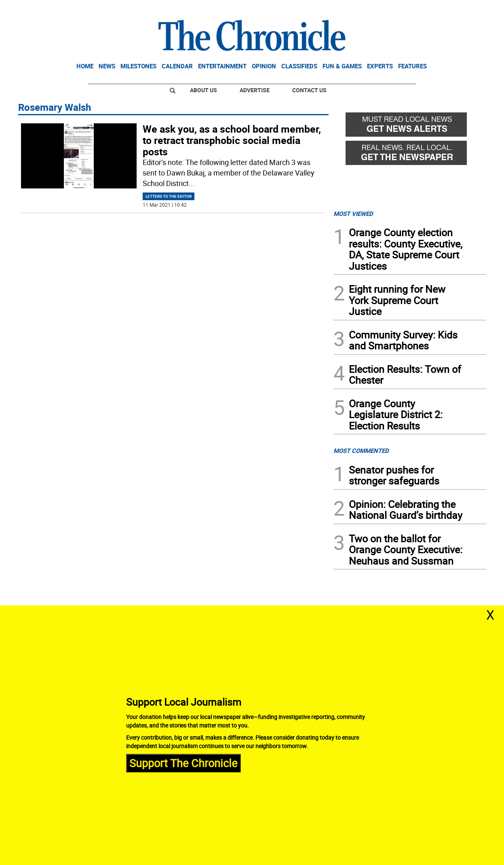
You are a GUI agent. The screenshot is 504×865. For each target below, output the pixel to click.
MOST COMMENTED (361, 450)
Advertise (255, 90)
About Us (203, 90)
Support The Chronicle (183, 763)
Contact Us (309, 90)
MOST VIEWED (353, 214)
